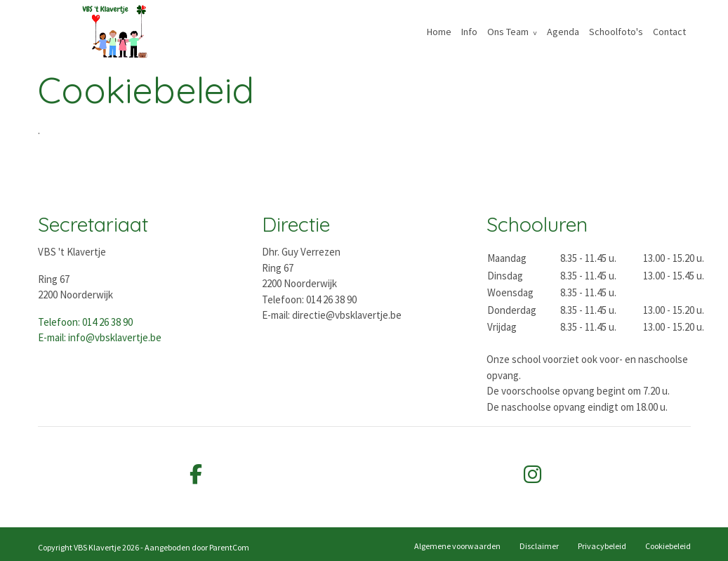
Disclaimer (539, 546)
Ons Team (508, 32)
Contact (669, 32)
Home (439, 32)
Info (469, 32)
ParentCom (229, 547)
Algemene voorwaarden (457, 546)
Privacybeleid (602, 546)
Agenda (563, 32)
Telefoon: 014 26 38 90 (85, 322)
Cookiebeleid (668, 546)
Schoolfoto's (616, 32)
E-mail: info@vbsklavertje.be (100, 337)
